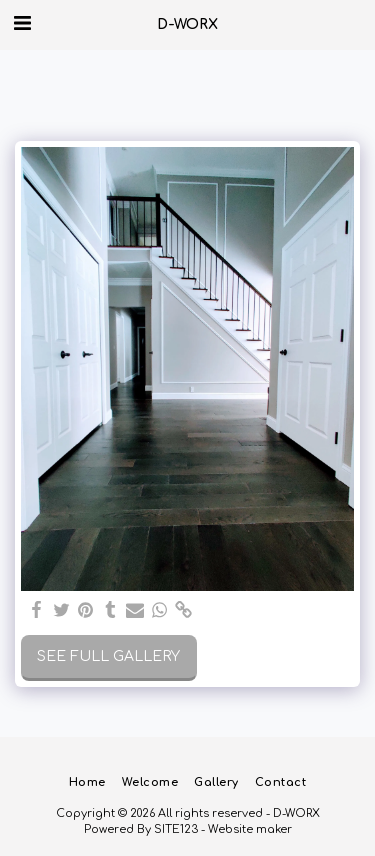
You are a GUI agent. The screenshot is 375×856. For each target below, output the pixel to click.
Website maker (250, 829)
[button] (22, 23)
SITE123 (176, 829)
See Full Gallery (108, 656)
